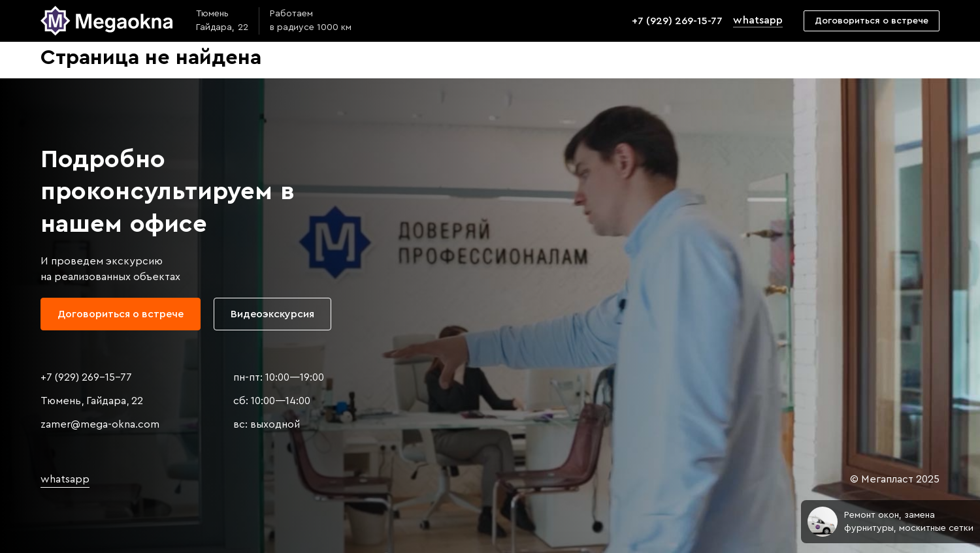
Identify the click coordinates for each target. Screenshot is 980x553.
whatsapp (758, 20)
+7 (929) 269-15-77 (677, 21)
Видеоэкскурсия (272, 314)
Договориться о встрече (872, 21)
